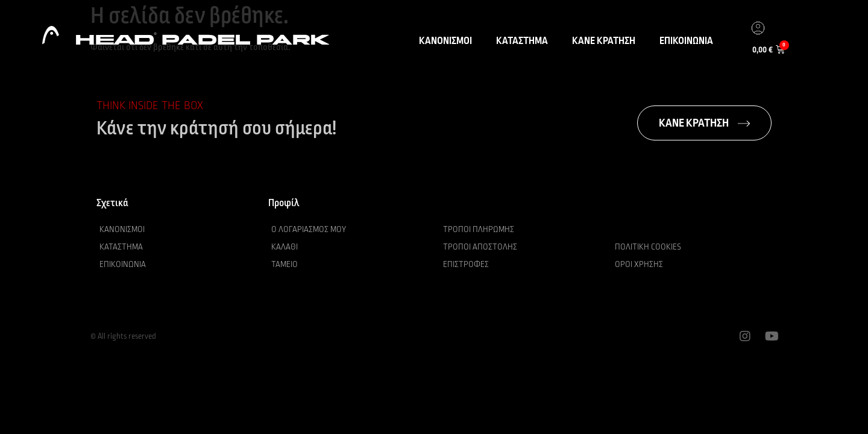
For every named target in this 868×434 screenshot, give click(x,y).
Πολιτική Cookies (648, 247)
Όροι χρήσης (639, 264)
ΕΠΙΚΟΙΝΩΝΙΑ (686, 41)
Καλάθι (285, 247)
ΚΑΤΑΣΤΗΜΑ (522, 41)
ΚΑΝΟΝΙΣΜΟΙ (445, 41)
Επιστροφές (466, 264)
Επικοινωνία (123, 264)
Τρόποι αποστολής (480, 247)
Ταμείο (285, 264)
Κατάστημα (121, 247)
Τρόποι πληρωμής (479, 229)
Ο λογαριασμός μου (309, 229)
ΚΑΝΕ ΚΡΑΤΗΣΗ (604, 41)
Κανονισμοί (122, 229)
